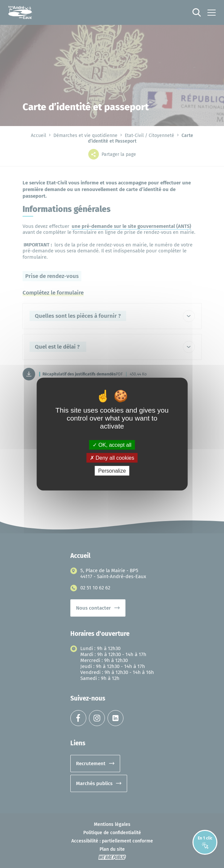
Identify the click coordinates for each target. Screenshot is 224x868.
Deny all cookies (112, 458)
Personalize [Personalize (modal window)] (112, 471)
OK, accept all (112, 445)
